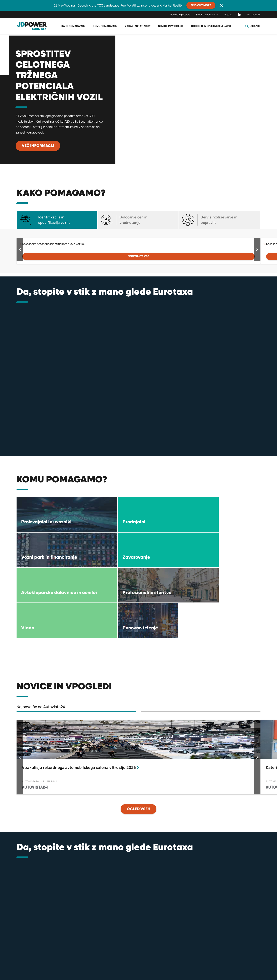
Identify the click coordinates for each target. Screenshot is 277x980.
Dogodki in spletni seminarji (211, 26)
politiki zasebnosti (73, 960)
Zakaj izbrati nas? (138, 26)
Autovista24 (254, 15)
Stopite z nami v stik (207, 15)
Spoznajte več (139, 256)
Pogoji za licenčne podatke (138, 960)
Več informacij (38, 146)
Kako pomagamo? (73, 26)
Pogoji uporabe (202, 960)
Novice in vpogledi (171, 26)
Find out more (201, 5)
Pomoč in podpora (180, 15)
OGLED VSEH (138, 738)
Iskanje (253, 26)
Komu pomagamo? (105, 26)
